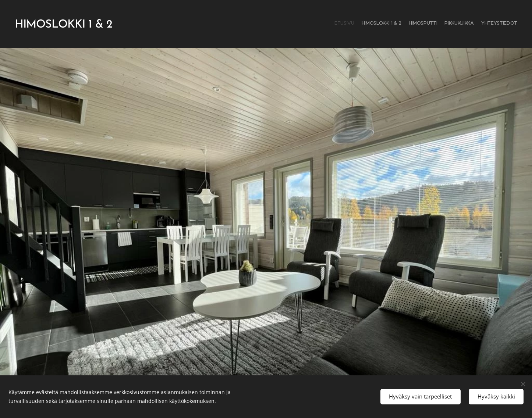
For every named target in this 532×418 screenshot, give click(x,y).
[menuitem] (489, 24)
